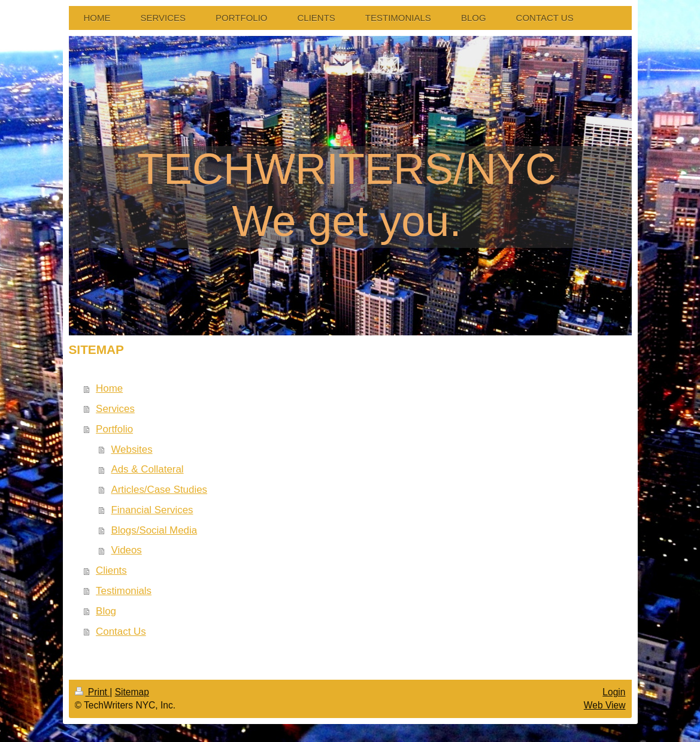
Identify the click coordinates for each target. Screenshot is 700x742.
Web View (605, 705)
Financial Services (152, 510)
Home (109, 388)
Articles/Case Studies (159, 490)
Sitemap (132, 692)
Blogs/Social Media (154, 530)
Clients (111, 570)
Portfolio (114, 429)
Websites (131, 449)
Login (614, 692)
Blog (106, 611)
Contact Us (121, 632)
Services (115, 409)
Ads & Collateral (147, 469)
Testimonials (124, 591)
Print (93, 692)
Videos (126, 550)
